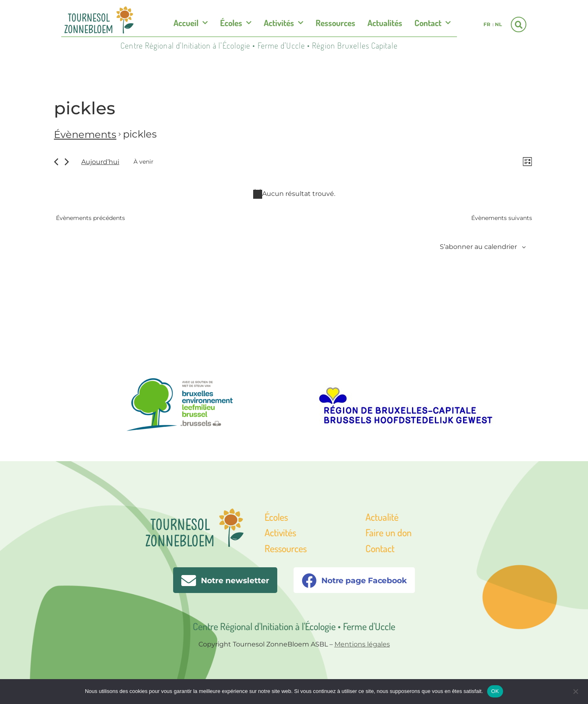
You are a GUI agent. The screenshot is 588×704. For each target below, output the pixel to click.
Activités (284, 23)
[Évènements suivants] (67, 163)
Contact (433, 23)
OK (495, 691)
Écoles (236, 23)
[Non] (575, 691)
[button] (519, 24)
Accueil (191, 23)
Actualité (382, 517)
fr (487, 24)
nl (498, 24)
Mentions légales (362, 644)
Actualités (385, 23)
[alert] (294, 195)
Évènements (85, 134)
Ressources (335, 23)
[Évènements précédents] (56, 163)
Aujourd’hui (100, 162)
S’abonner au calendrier (478, 248)
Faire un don (389, 532)
